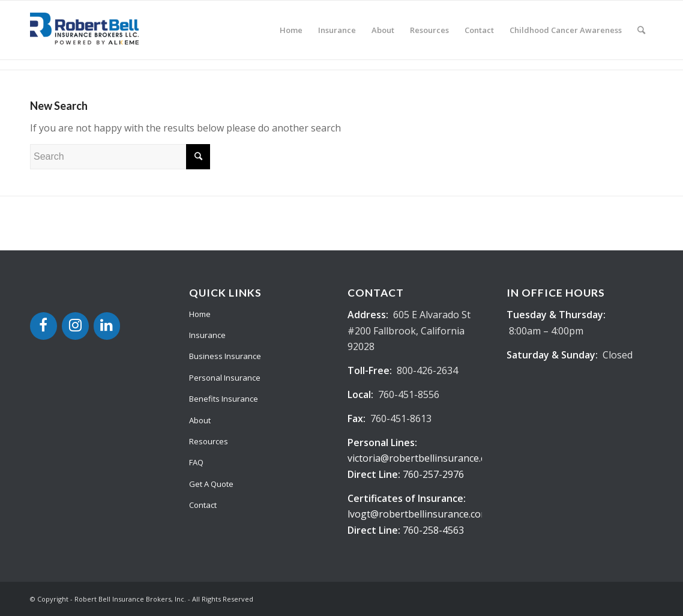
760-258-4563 (433, 530)
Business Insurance (225, 356)
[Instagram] (75, 326)
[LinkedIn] (107, 326)
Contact (203, 505)
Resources (209, 441)
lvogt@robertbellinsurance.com (418, 514)
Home (200, 314)
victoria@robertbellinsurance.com (423, 458)
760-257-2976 (433, 474)
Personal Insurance (225, 378)
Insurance (207, 335)
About (200, 420)
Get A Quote (211, 484)
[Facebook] (44, 326)
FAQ (196, 462)
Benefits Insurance (224, 399)
